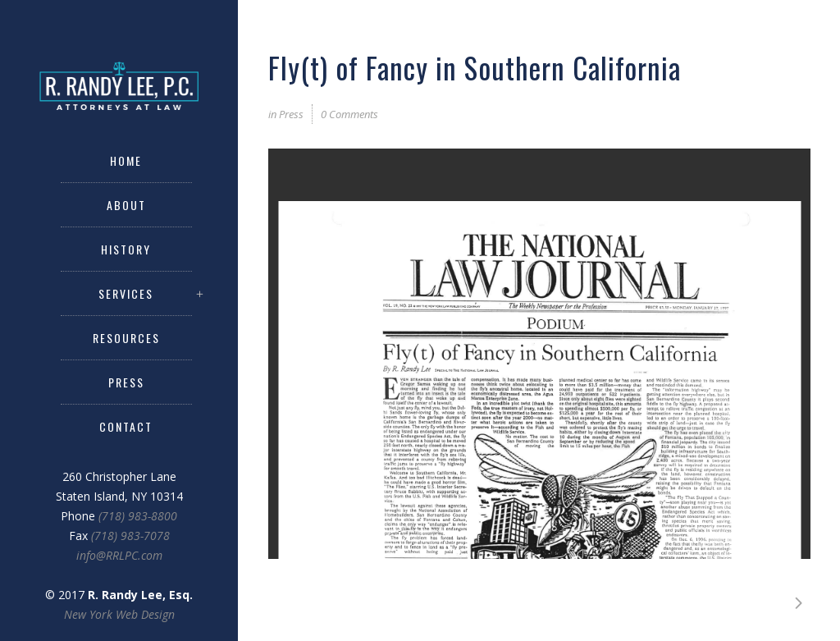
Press (291, 114)
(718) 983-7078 (130, 536)
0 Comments (349, 114)
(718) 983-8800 (138, 516)
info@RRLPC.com (119, 555)
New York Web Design (119, 614)
